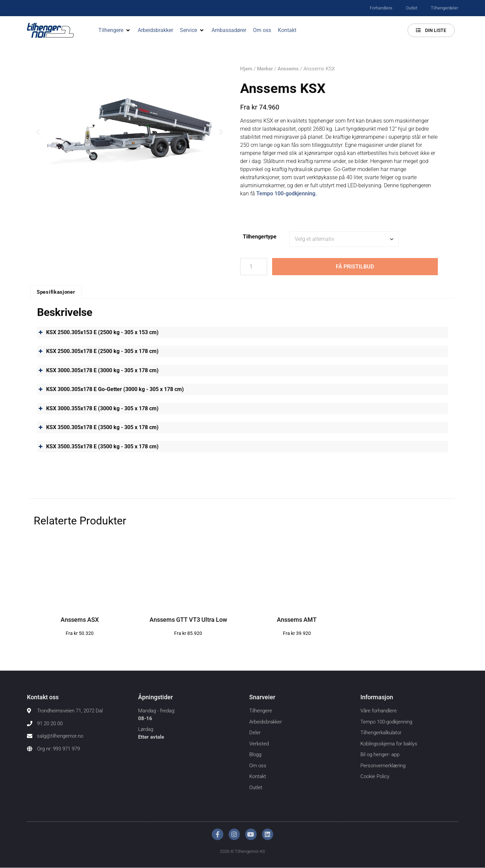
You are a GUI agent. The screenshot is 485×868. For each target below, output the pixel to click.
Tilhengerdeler (444, 8)
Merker (265, 69)
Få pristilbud (355, 267)
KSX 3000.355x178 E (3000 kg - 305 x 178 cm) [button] (98, 409)
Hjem (246, 69)
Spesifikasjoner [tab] (56, 292)
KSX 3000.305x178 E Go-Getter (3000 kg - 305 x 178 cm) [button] (110, 390)
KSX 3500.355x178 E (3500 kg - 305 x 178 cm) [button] (98, 447)
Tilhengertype (260, 237)
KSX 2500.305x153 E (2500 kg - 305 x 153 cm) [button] (98, 332)
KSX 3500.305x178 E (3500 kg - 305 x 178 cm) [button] (98, 428)
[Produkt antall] (254, 267)
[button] (115, 30)
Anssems (288, 69)
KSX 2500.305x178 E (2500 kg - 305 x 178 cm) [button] (98, 352)
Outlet (412, 8)
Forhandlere (381, 8)
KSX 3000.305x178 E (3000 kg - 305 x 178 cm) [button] (98, 371)
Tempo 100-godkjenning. (287, 194)
